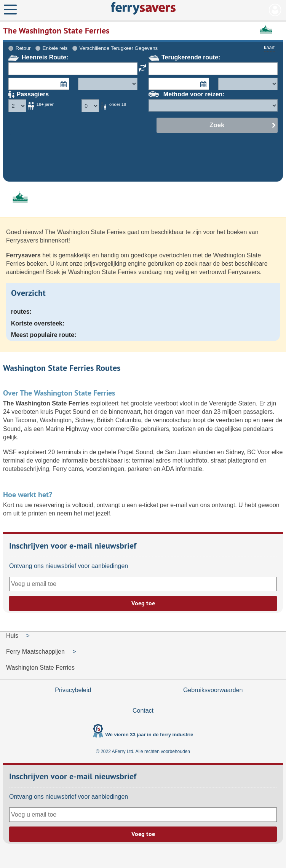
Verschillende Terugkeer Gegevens (118, 48)
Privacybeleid (73, 690)
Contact (143, 711)
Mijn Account (275, 10)
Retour (23, 48)
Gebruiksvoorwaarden (213, 690)
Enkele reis (55, 48)
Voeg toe (143, 603)
